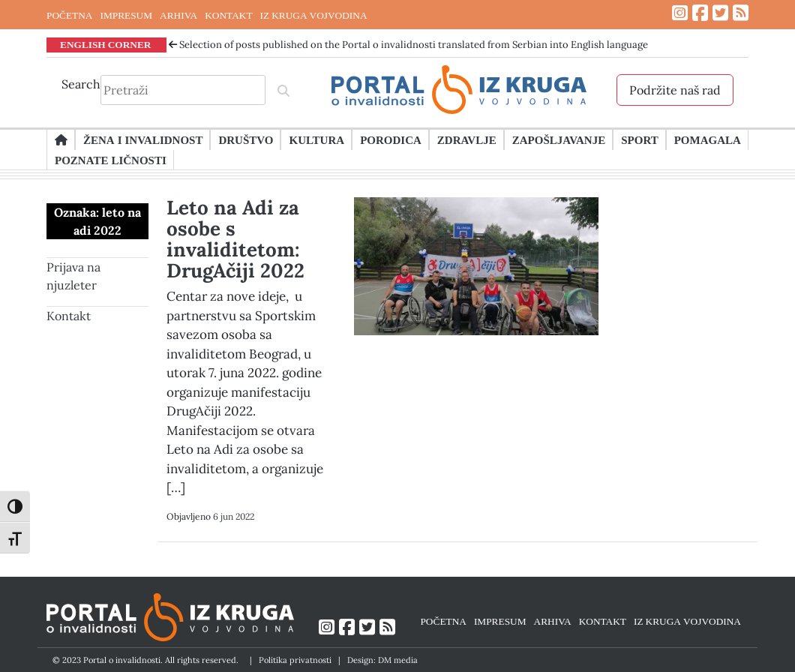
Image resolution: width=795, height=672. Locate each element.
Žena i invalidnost (143, 139)
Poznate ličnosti (111, 160)
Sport (639, 139)
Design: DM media (382, 660)
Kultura (316, 139)
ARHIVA (178, 15)
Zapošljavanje (559, 139)
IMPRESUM (126, 15)
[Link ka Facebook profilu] (700, 13)
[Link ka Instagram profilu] (680, 13)
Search (81, 84)
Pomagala (708, 139)
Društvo (246, 139)
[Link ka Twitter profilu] (720, 13)
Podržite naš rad (675, 90)
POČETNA (69, 15)
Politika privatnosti (295, 660)
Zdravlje (467, 139)
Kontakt (69, 316)
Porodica (391, 139)
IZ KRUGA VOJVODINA (314, 15)
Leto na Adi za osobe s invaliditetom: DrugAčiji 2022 (235, 239)
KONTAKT (228, 15)
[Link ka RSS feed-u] (741, 13)
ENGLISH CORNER (106, 44)
